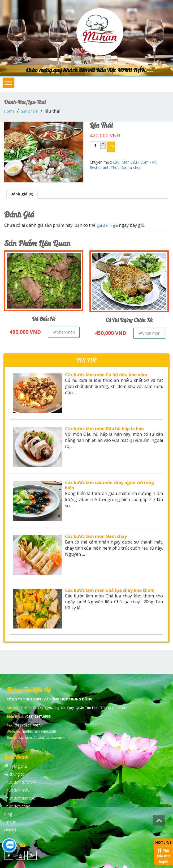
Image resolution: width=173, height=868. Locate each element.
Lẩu (116, 162)
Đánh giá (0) (22, 194)
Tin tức (10, 822)
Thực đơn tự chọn (126, 167)
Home (9, 111)
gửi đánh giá (107, 225)
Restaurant (99, 167)
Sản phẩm (30, 111)
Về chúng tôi (15, 774)
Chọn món (64, 332)
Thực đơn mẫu (17, 790)
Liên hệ (10, 830)
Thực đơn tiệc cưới (20, 798)
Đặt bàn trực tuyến (164, 856)
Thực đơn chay (17, 806)
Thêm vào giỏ (112, 147)
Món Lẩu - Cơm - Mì (139, 162)
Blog (8, 814)
